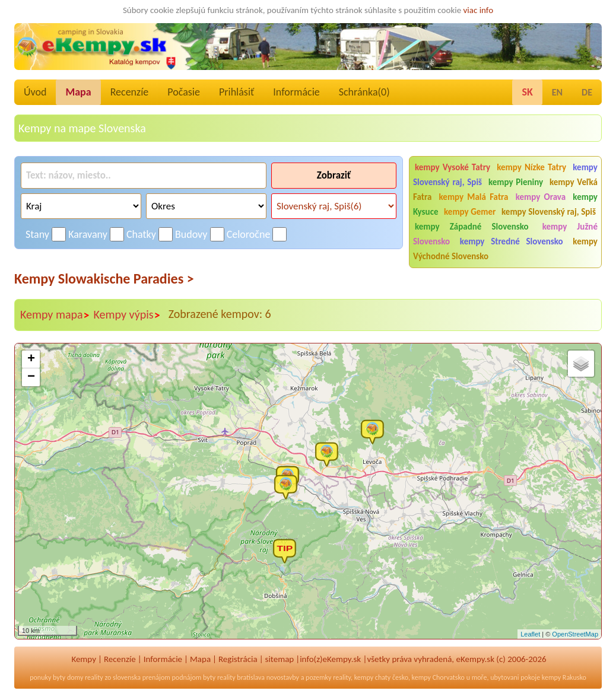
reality (94, 677)
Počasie (184, 92)
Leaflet (530, 634)
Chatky (141, 234)
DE (587, 92)
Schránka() (364, 92)
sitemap (280, 659)
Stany (37, 234)
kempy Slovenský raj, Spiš (549, 212)
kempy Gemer (470, 212)
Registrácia (238, 659)
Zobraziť (334, 175)
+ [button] (31, 359)
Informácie (296, 92)
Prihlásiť (236, 92)
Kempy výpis (127, 315)
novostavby (283, 677)
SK (527, 92)
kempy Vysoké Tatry (453, 167)
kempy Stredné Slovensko (512, 241)
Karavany (88, 234)
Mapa (78, 92)
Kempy (84, 659)
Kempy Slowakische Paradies (104, 279)
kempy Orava (541, 197)
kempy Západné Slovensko (472, 227)
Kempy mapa (55, 315)
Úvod (35, 92)
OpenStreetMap (575, 634)
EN (557, 92)
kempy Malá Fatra (474, 197)
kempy (364, 677)
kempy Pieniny (516, 182)
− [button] (31, 377)
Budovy (191, 234)
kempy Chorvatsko (438, 677)
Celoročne (249, 234)
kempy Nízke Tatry (531, 167)
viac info (479, 10)
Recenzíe (130, 92)
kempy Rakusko (564, 677)
